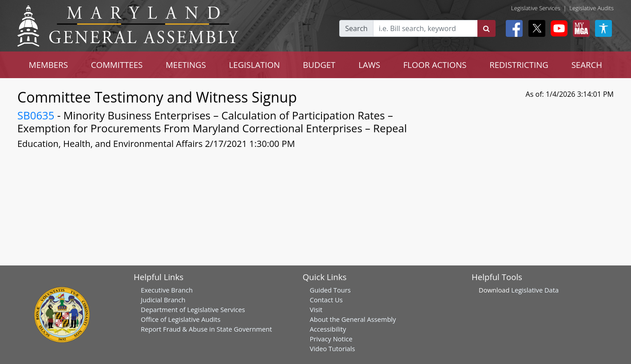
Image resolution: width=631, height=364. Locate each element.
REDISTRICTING (519, 65)
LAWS (369, 65)
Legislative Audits (591, 8)
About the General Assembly (353, 319)
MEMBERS (48, 65)
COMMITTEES (117, 65)
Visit (316, 309)
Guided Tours (330, 290)
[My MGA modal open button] (579, 28)
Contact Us (326, 300)
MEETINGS (186, 65)
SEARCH (587, 65)
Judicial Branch (163, 300)
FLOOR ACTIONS (435, 65)
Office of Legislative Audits (181, 319)
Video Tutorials (333, 348)
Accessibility (328, 329)
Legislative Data (535, 290)
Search (356, 28)
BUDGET (319, 65)
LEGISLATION (255, 65)
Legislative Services (536, 8)
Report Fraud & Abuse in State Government (206, 329)
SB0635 (36, 115)
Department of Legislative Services (193, 309)
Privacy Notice (331, 339)
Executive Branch (167, 290)
